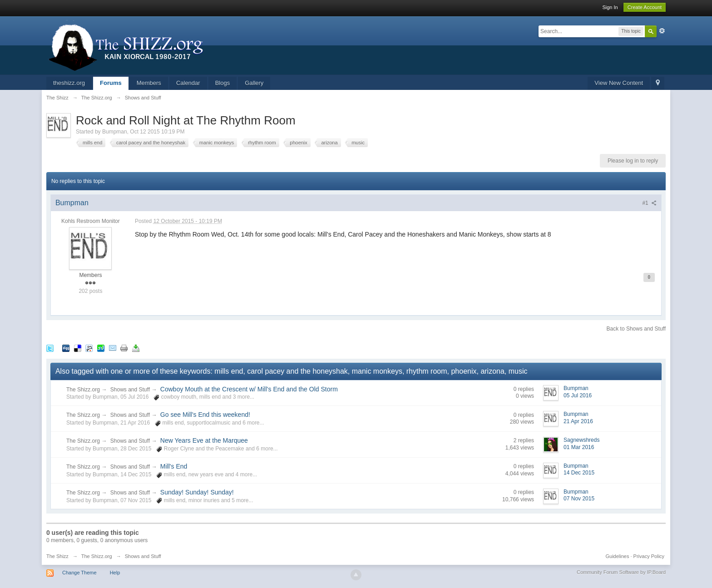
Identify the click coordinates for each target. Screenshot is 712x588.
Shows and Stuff (130, 390)
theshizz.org (69, 83)
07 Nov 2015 (579, 499)
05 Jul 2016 (578, 395)
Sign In (610, 7)
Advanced (662, 31)
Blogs (223, 83)
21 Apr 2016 (578, 421)
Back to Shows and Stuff (636, 329)
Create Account (645, 7)
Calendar (188, 83)
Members (149, 83)
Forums (111, 83)
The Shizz (57, 556)
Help (115, 573)
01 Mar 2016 (579, 447)
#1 (649, 203)
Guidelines (618, 556)
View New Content (619, 83)
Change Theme (79, 573)
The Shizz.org (83, 390)
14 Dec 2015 (579, 473)
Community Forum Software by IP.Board (621, 572)
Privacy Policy (649, 556)
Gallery (254, 83)
